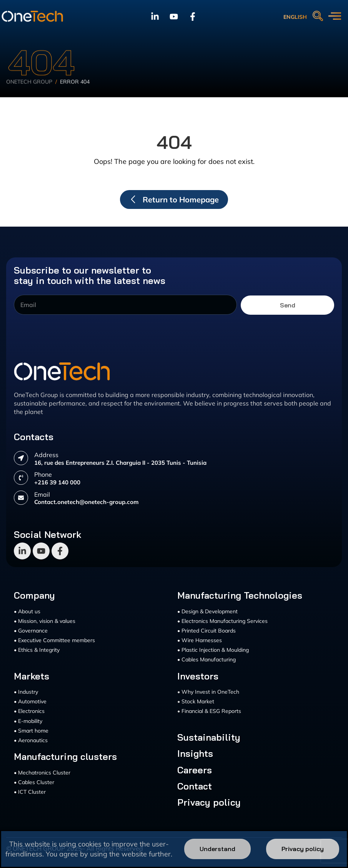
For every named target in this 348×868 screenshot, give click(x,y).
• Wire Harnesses (200, 640)
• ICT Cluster (30, 792)
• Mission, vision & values (45, 621)
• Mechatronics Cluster (42, 773)
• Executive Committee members (54, 640)
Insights (195, 753)
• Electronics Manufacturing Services (222, 621)
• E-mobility (28, 721)
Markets (32, 676)
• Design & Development (207, 611)
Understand (217, 849)
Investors (198, 676)
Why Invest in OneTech (210, 692)
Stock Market (198, 701)
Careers (195, 770)
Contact (195, 786)
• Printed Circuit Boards (206, 631)
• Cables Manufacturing (206, 659)
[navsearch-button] (318, 17)
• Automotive (30, 701)
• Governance (31, 631)
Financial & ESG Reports (211, 711)
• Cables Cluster (34, 782)
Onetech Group (29, 91)
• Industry (26, 692)
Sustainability (209, 737)
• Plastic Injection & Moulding (213, 650)
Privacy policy (209, 802)
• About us (27, 611)
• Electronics (29, 711)
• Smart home (31, 731)
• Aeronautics (31, 740)
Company (34, 595)
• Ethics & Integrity (37, 650)
